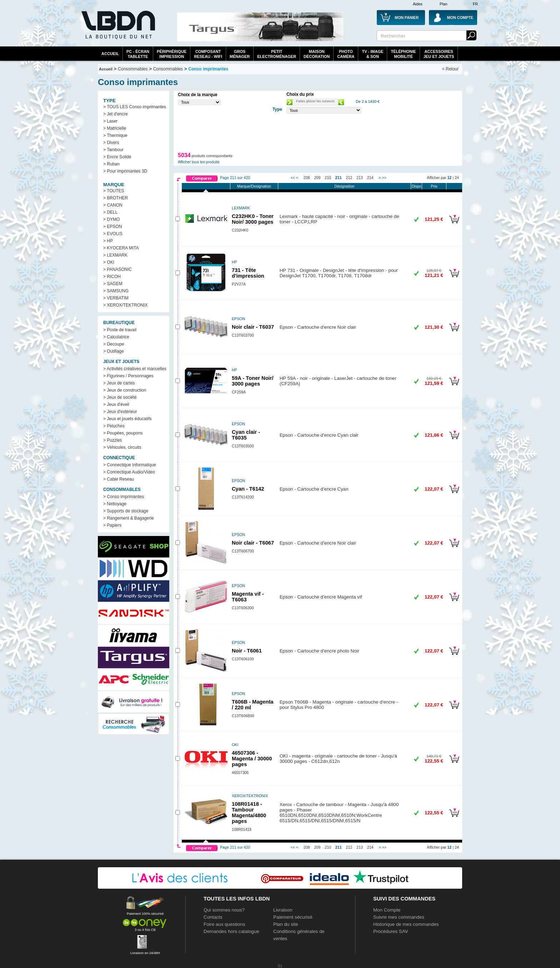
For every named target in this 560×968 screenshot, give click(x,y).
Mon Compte (387, 910)
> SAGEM (113, 284)
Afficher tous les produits (199, 162)
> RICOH (112, 277)
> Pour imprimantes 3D (125, 171)
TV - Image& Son (372, 54)
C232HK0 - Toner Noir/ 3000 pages (253, 219)
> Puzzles (112, 440)
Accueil (110, 54)
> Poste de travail (120, 330)
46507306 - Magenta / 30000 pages (252, 759)
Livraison (283, 910)
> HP (108, 241)
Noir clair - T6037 (253, 327)
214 (370, 178)
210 (328, 178)
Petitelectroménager (277, 54)
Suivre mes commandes (399, 917)
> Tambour (113, 150)
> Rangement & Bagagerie (129, 518)
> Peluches (114, 426)
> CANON (113, 205)
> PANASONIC (117, 269)
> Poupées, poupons (123, 433)
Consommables (168, 69)
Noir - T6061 (247, 651)
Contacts (213, 917)
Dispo (416, 186)
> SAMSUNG (116, 291)
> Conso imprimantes (124, 497)
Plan (443, 4)
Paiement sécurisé (293, 917)
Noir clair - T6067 (253, 543)
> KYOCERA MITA (121, 248)
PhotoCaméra (346, 54)
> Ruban (111, 164)
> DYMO (111, 219)
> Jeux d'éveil (116, 404)
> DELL (110, 212)
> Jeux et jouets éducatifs (127, 419)
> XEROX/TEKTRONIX (125, 305)
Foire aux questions (224, 924)
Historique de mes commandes (406, 924)
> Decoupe (114, 344)
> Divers (111, 143)
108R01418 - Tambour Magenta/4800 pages (249, 813)
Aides (418, 4)
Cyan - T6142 (248, 489)
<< (293, 178)
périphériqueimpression (172, 54)
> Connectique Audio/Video (129, 472)
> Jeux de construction (125, 390)
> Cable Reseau (119, 479)
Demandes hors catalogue (231, 931)
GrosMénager (240, 54)
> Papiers (112, 525)
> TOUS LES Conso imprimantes (135, 107)
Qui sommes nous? (224, 910)
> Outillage (114, 351)
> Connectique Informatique (130, 465)
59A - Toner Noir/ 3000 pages (252, 381)
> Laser (110, 121)
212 (349, 178)
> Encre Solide (117, 157)
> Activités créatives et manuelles (135, 369)
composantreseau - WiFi (208, 54)
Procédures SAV (391, 931)
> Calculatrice (116, 337)
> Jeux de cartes (119, 383)
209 (317, 178)
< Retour (450, 69)
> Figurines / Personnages (128, 376)
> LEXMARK (115, 255)
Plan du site (286, 924)
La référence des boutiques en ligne (117, 29)
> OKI (109, 262)
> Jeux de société (120, 397)
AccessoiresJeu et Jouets (439, 54)
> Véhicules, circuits (122, 447)
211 (339, 178)
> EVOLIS (113, 234)
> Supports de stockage (126, 511)
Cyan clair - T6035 (246, 435)
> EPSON (112, 227)
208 (307, 178)
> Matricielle (115, 128)
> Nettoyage (115, 504)
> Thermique (115, 135)
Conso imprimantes (208, 69)
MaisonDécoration (317, 54)
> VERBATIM (116, 298)
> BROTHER (116, 198)
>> (384, 178)
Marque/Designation (254, 186)
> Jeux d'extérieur (120, 412)
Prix (434, 186)
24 (457, 178)
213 (360, 178)
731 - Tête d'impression (248, 273)
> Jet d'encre (116, 114)
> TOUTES (114, 191)
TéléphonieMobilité (403, 54)
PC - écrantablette (138, 54)
